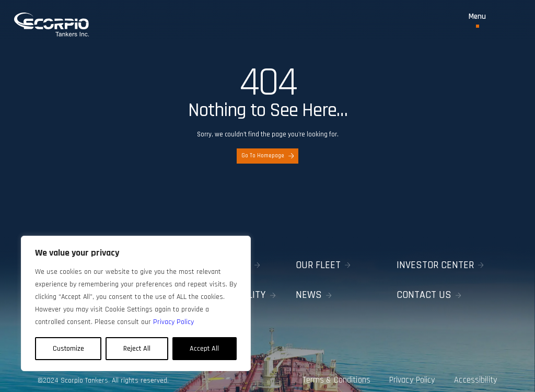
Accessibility (479, 372)
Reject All (137, 349)
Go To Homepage (268, 156)
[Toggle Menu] (477, 20)
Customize (68, 349)
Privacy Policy (409, 372)
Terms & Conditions (327, 372)
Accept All (204, 349)
